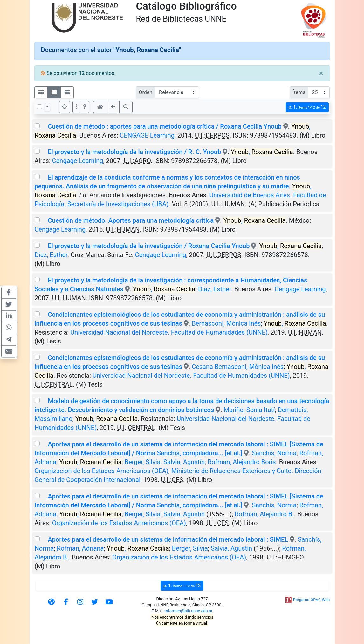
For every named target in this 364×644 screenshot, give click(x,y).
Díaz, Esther (51, 255)
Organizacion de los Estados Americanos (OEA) (102, 471)
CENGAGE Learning (147, 135)
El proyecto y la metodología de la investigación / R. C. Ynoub (134, 152)
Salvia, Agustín (184, 462)
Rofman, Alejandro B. (264, 514)
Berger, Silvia (143, 462)
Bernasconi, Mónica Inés (226, 323)
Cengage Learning (78, 161)
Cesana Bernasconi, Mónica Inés (238, 367)
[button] (85, 107)
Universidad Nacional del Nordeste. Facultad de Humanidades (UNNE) (169, 332)
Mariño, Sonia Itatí (249, 410)
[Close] (321, 73)
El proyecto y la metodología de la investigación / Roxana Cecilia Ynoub (149, 246)
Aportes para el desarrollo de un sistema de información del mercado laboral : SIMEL (168, 539)
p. (307, 107)
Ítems (299, 92)
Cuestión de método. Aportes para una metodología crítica (131, 220)
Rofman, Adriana (80, 548)
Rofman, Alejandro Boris (242, 462)
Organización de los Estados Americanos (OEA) (119, 523)
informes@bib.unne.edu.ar (189, 611)
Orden (145, 92)
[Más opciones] (76, 107)
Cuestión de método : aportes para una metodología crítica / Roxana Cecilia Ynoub (165, 126)
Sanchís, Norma (274, 453)
